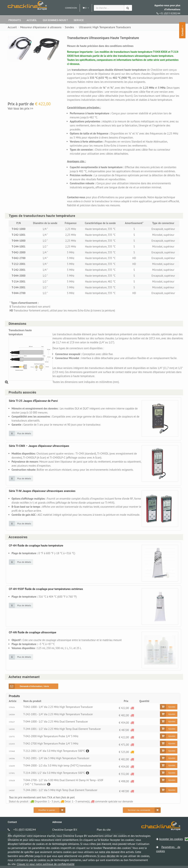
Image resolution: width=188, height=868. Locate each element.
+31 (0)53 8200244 (167, 9)
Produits (15, 20)
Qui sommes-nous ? (55, 20)
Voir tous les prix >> (20, 108)
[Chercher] (128, 8)
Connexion (71, 8)
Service (79, 20)
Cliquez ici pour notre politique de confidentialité (46, 864)
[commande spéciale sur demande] (132, 710)
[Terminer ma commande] (142, 812)
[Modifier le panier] (49, 812)
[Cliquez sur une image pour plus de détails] (21, 436)
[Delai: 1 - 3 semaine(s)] (132, 754)
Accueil (32, 20)
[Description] (89, 753)
